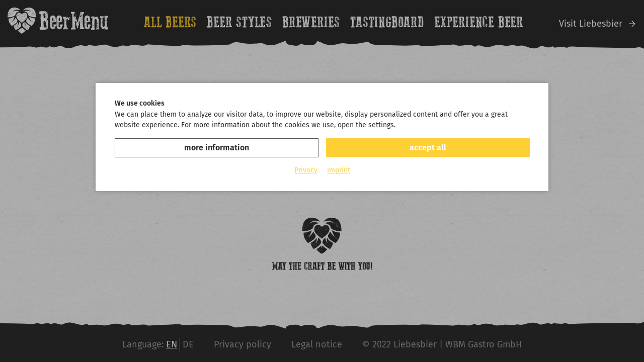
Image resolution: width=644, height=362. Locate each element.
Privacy (306, 170)
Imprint (339, 170)
